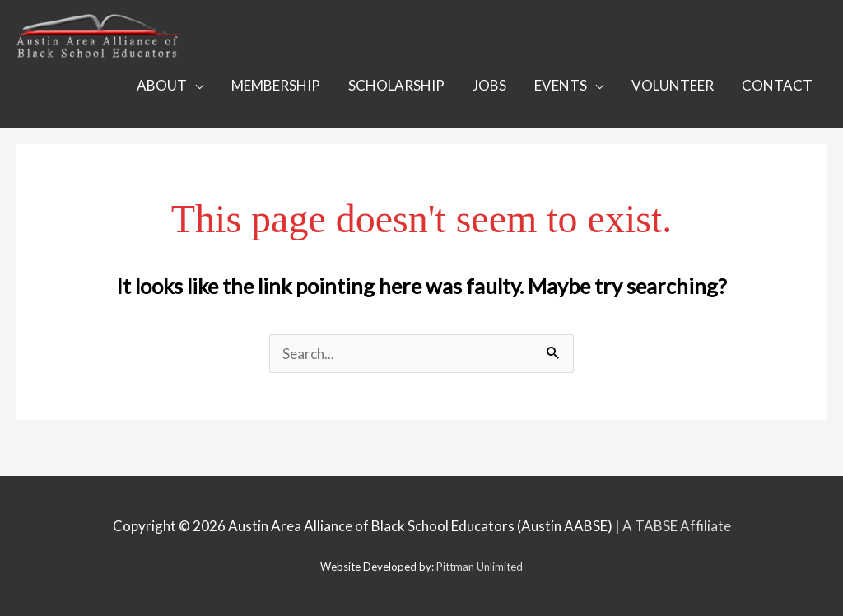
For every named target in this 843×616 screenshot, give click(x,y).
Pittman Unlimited (480, 567)
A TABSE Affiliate (677, 526)
